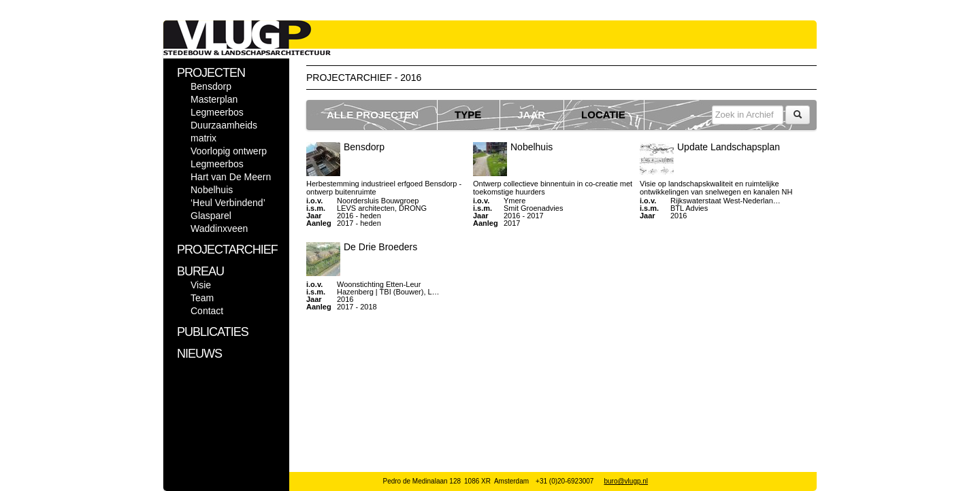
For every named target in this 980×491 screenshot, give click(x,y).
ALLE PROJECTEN (373, 115)
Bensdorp (211, 86)
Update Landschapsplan (729, 147)
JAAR (531, 115)
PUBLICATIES (213, 332)
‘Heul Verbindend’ (228, 203)
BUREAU (200, 271)
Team (202, 298)
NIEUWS (199, 354)
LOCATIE (603, 115)
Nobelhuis (212, 190)
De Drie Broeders (380, 247)
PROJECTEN (211, 73)
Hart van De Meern (231, 177)
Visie (201, 285)
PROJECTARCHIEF (227, 250)
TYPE (468, 115)
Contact (207, 311)
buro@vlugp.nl (626, 481)
